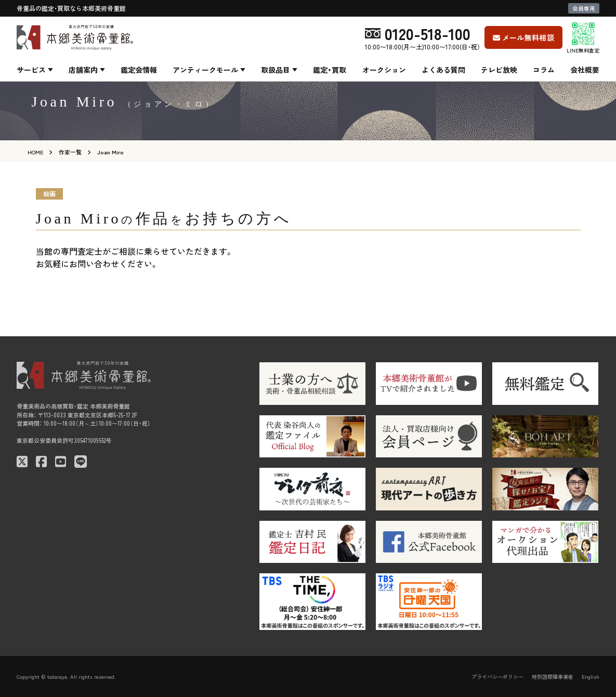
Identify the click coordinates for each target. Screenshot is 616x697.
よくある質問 (443, 70)
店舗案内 (83, 70)
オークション (384, 70)
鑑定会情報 (139, 70)
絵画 (49, 194)
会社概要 (585, 70)
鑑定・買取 (330, 70)
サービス (31, 70)
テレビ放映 (499, 70)
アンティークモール (205, 70)
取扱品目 (276, 70)
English (591, 676)
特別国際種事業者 (553, 676)
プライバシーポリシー (497, 676)
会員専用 (584, 8)
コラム (544, 70)
